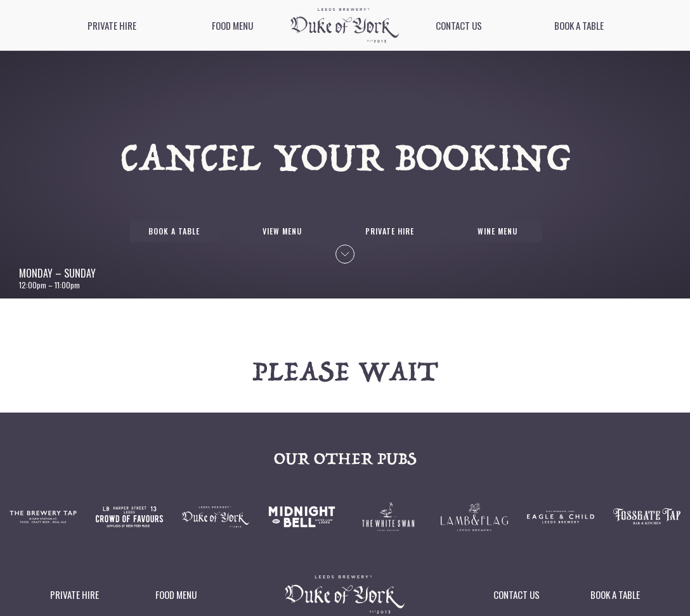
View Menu (282, 231)
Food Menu (232, 25)
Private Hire (112, 25)
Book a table (579, 25)
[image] (345, 25)
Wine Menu (498, 231)
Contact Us (459, 25)
